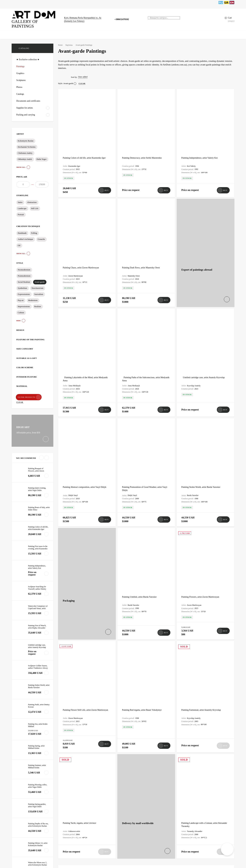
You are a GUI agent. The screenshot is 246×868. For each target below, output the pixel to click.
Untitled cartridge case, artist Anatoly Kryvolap (207, 288)
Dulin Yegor (41, 154)
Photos (52, 4)
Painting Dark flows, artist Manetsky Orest (142, 210)
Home (14, 4)
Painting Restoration (192, 795)
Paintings (26, 4)
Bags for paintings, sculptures (101, 4)
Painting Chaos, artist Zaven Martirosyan (82, 210)
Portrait (21, 212)
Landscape (22, 206)
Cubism (21, 310)
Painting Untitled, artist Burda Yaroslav (141, 446)
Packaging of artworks (75, 752)
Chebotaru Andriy (25, 148)
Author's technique (26, 237)
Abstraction (32, 200)
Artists (160, 4)
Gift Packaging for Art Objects (139, 833)
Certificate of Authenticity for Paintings (85, 795)
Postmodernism (24, 274)
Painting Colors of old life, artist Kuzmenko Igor (86, 131)
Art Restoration (130, 795)
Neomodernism (24, 268)
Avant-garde (40, 280)
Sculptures (64, 4)
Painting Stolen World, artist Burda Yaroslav (202, 367)
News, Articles (126, 4)
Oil (19, 243)
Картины (70, 40)
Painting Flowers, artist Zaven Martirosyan (202, 446)
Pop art (21, 298)
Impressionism (24, 304)
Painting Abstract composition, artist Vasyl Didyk (86, 367)
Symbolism (23, 286)
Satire (20, 200)
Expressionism (24, 292)
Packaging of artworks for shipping (201, 709)
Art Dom (68, 714)
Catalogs (78, 4)
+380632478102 (123, 17)
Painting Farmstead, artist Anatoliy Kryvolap (203, 527)
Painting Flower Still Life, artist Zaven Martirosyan (87, 527)
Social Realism (24, 280)
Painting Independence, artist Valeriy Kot (201, 131)
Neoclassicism (38, 286)
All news (23, 645)
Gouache (42, 237)
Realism (38, 304)
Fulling (35, 231)
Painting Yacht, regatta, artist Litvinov (81, 609)
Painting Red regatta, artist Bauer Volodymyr (143, 527)
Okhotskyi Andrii (25, 154)
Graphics (39, 4)
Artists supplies (145, 4)
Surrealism (39, 292)
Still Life (35, 206)
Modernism (33, 298)
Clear (45, 394)
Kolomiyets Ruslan (26, 136)
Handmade (22, 231)
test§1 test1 (70, 757)
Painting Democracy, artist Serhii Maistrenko (143, 131)
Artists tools (173, 4)
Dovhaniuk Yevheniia (27, 142)
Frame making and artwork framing (83, 709)
